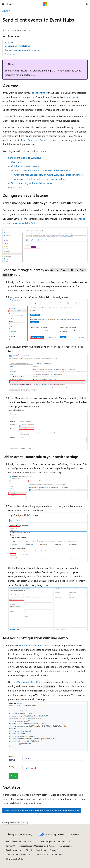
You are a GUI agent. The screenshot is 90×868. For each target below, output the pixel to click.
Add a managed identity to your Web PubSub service (42, 170)
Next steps (10, 54)
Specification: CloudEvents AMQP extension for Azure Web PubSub (42, 810)
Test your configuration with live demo (23, 50)
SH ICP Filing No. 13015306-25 (20, 842)
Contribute (41, 850)
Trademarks (57, 854)
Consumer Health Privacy (18, 854)
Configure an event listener (17, 46)
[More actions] (85, 11)
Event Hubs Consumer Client (34, 645)
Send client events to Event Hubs (25, 158)
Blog (28, 850)
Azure (5, 11)
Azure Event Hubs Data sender (37, 140)
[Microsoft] (45, 4)
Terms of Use (42, 854)
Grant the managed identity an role (49, 175)
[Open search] (87, 4)
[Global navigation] (3, 4)
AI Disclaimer (66, 846)
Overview (9, 42)
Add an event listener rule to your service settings (40, 179)
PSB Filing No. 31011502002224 (55, 842)
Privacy (9, 846)
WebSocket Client (26, 682)
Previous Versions (14, 850)
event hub (71, 97)
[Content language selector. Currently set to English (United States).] (20, 834)
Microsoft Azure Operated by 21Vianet (37, 846)
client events (39, 93)
